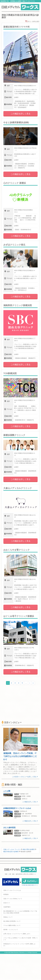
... (26, 683)
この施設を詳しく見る (21, 114)
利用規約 (6, 894)
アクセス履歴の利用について (12, 925)
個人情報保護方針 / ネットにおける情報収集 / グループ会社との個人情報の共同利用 (20, 912)
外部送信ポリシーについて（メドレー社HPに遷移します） (19, 945)
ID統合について (8, 917)
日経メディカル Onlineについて (13, 899)
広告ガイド (7, 903)
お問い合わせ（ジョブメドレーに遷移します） (17, 934)
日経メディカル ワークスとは (12, 890)
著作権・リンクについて (11, 930)
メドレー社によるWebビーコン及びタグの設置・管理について (20, 939)
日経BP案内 (7, 907)
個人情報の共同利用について (12, 921)
